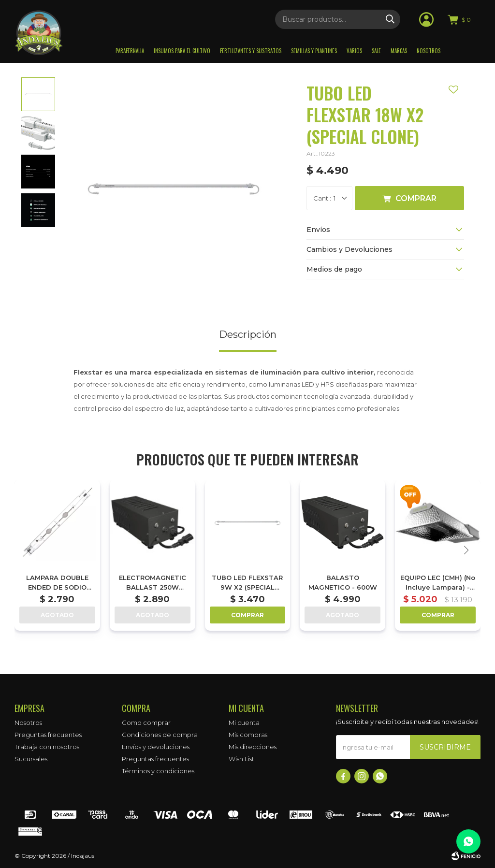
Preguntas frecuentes (48, 735)
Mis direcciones (253, 747)
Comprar (416, 198)
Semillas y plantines (314, 51)
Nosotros (429, 51)
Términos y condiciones (158, 771)
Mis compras (248, 735)
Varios (354, 51)
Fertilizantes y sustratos (251, 51)
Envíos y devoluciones (156, 747)
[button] (466, 550)
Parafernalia (130, 51)
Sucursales (31, 759)
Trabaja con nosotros (47, 747)
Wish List (241, 759)
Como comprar (146, 723)
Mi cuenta (244, 723)
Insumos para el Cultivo (182, 51)
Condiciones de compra (160, 735)
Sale (376, 51)
